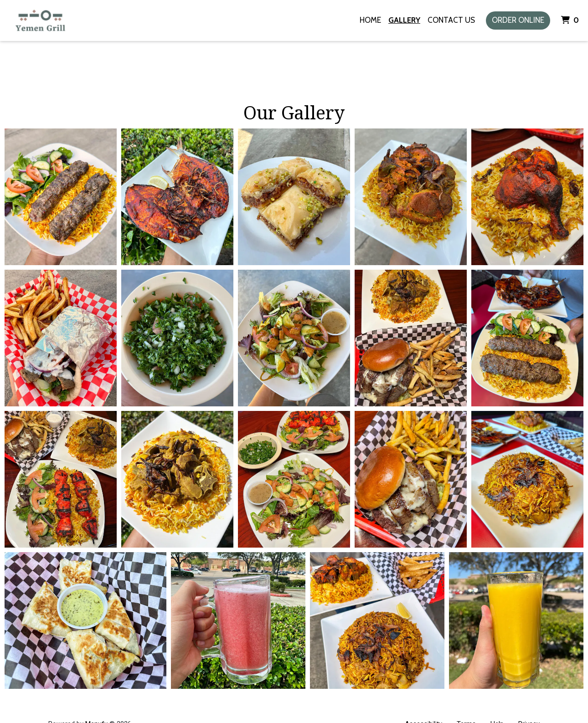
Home (370, 20)
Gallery (404, 20)
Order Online (518, 20)
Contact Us (451, 20)
